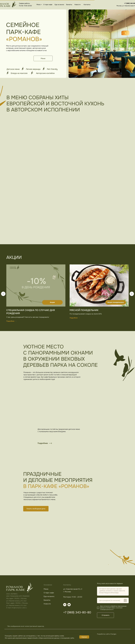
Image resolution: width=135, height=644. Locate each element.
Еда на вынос (59, 5)
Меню (39, 5)
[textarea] (113, 591)
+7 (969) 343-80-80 (77, 612)
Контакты (87, 5)
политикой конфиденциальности (111, 609)
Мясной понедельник (84, 310)
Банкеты (69, 5)
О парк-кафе (48, 5)
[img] (69, 605)
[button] (36, 509)
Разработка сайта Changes (107, 634)
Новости (77, 5)
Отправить (106, 615)
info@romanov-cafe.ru (19, 608)
